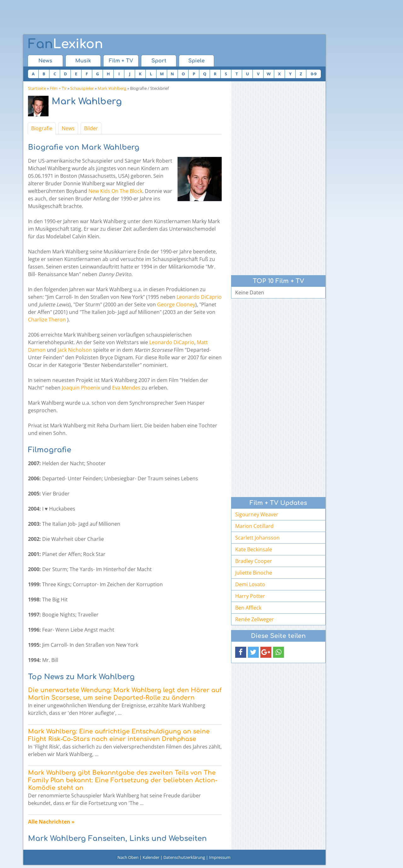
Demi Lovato (250, 584)
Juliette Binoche (254, 573)
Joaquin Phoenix (81, 388)
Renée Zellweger (255, 619)
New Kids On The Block (115, 191)
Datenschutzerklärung (184, 857)
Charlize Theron (47, 320)
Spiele (196, 61)
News (45, 61)
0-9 (314, 74)
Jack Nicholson (75, 350)
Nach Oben (128, 857)
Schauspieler (82, 88)
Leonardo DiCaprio (199, 297)
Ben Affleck (248, 608)
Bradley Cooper (254, 561)
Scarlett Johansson (257, 538)
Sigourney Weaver (257, 514)
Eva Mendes (126, 388)
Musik (83, 61)
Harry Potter (250, 596)
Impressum (220, 857)
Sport (159, 61)
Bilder (91, 128)
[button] (241, 652)
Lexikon (65, 44)
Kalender (151, 857)
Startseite (37, 88)
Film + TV (121, 61)
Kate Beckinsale (254, 549)
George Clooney (176, 304)
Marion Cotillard (254, 526)
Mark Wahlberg (112, 88)
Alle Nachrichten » (51, 822)
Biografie (42, 128)
